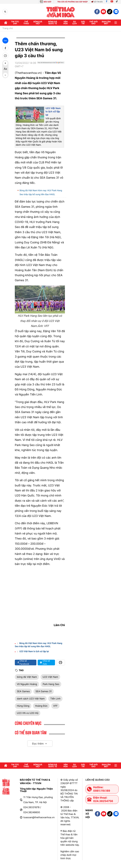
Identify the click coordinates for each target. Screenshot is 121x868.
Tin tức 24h (15, 23)
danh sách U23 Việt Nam (31, 699)
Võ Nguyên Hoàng (27, 684)
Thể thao (26, 23)
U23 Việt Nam (50, 677)
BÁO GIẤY (48, 2)
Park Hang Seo (51, 684)
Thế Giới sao (94, 23)
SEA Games (23, 691)
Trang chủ (8, 28)
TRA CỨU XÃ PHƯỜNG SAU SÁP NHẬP (73, 2)
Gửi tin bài (97, 2)
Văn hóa (66, 23)
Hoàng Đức (41, 706)
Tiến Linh (55, 699)
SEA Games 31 (44, 691)
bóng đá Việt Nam (27, 677)
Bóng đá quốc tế (53, 23)
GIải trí (83, 23)
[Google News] (51, 66)
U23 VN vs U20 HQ (28, 713)
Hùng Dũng (23, 706)
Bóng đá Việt (38, 23)
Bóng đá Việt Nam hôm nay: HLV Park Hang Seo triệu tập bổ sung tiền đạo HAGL (41, 193)
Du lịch (75, 23)
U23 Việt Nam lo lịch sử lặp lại (53, 112)
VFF (55, 706)
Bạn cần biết (106, 23)
